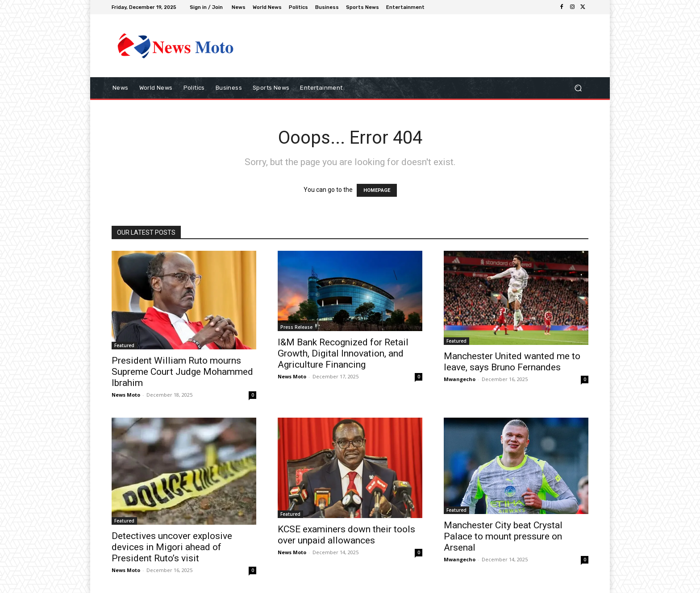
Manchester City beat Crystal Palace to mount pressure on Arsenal (503, 536)
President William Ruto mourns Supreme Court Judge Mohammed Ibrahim (182, 372)
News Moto (126, 395)
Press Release (296, 327)
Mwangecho (460, 379)
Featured (124, 345)
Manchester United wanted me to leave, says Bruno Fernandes (512, 362)
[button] (578, 88)
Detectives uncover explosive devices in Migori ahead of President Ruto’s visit (172, 547)
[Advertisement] (424, 46)
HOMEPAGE (377, 190)
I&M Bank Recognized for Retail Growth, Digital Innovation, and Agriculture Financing (343, 353)
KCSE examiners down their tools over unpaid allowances (346, 535)
